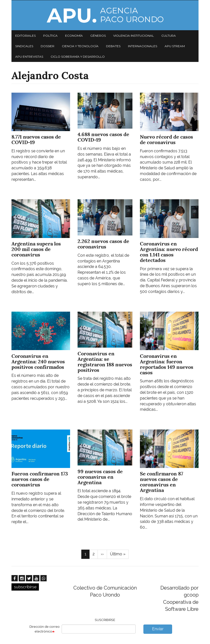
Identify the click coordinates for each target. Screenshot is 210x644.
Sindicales (24, 46)
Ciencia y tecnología (80, 46)
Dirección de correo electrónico (45, 629)
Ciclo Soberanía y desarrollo (78, 57)
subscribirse (25, 587)
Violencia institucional (134, 36)
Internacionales (143, 46)
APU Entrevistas (29, 57)
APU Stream (175, 46)
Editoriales (25, 36)
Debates (113, 46)
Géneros (98, 36)
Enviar (158, 629)
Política (50, 36)
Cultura (169, 36)
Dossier (48, 46)
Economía (74, 36)
